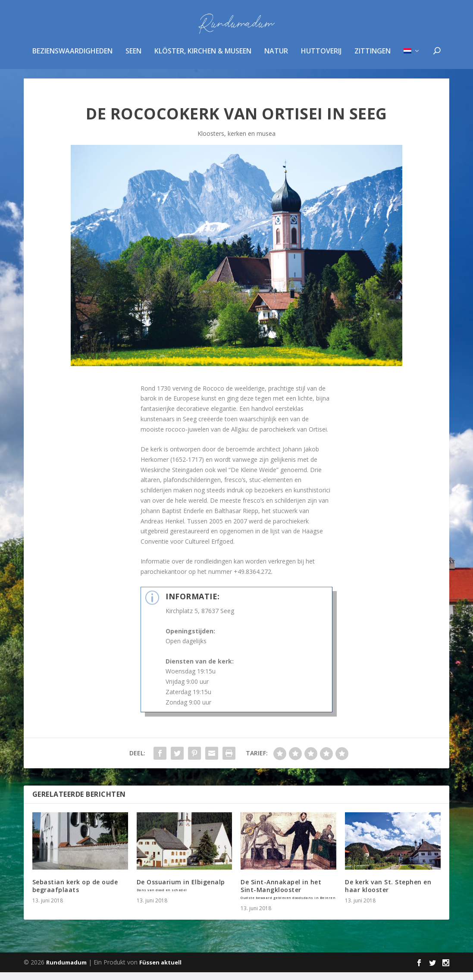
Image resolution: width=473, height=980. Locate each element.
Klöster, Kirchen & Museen (203, 58)
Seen (133, 58)
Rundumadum (66, 970)
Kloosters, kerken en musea (236, 141)
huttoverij (321, 58)
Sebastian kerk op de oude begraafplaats (75, 894)
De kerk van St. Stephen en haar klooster (388, 894)
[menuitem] (412, 69)
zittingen (373, 58)
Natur (276, 58)
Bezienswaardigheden (72, 58)
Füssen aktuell (160, 970)
